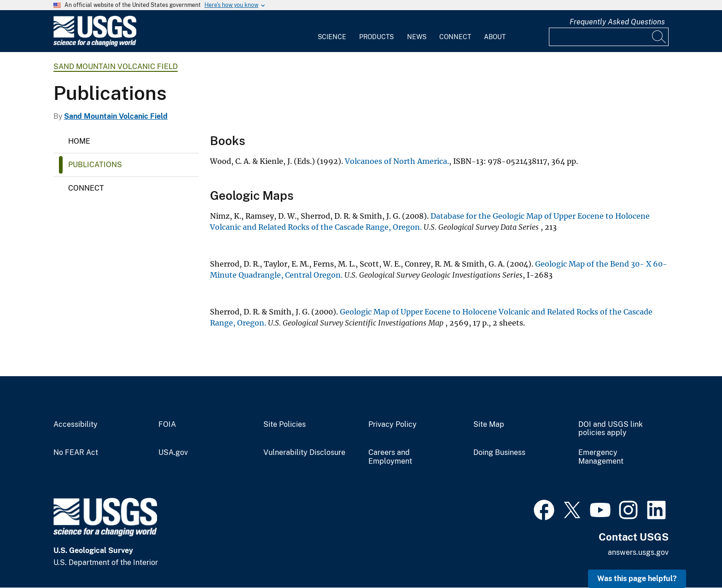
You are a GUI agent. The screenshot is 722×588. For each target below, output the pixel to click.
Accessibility (76, 425)
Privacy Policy (393, 425)
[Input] (609, 37)
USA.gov (173, 453)
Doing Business (499, 453)
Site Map (489, 425)
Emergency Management (601, 457)
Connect (455, 37)
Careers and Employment (390, 457)
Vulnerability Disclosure (304, 453)
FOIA (167, 425)
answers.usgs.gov (638, 552)
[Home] (95, 44)
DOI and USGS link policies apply (611, 429)
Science (332, 37)
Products (376, 37)
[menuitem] (332, 31)
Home (79, 141)
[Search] (659, 37)
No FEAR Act (76, 453)
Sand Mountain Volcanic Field (116, 67)
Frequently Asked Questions (617, 22)
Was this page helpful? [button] (637, 579)
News (417, 37)
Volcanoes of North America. (397, 161)
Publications (95, 165)
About (495, 37)
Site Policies (285, 425)
